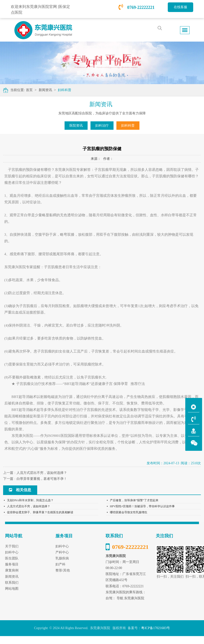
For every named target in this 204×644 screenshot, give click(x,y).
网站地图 (12, 589)
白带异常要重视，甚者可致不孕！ (42, 479)
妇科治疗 (102, 126)
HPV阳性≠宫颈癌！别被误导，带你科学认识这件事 (142, 506)
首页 (29, 90)
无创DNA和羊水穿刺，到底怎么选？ (30, 500)
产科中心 (62, 552)
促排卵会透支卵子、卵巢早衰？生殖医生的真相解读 (40, 512)
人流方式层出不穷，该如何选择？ (42, 473)
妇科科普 (65, 90)
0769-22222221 (137, 7)
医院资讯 (76, 126)
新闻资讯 (45, 90)
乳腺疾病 (62, 558)
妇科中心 (62, 546)
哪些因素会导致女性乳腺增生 (129, 512)
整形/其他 (63, 570)
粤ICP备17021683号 (156, 628)
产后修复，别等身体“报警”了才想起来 (134, 500)
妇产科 (60, 564)
